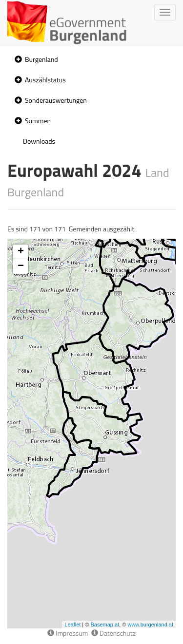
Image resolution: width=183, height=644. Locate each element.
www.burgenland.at (150, 625)
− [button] (21, 266)
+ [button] (21, 252)
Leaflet (72, 625)
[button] (17, 60)
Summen (38, 121)
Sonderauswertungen (56, 100)
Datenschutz (113, 633)
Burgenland (41, 59)
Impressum (68, 633)
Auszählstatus (45, 80)
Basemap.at (105, 625)
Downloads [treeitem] (39, 141)
